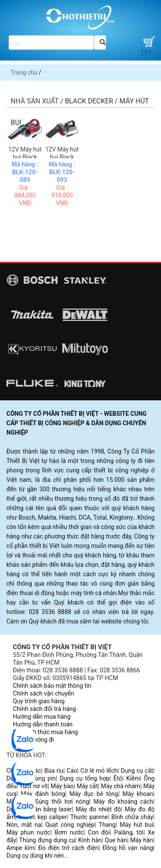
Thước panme (89, 817)
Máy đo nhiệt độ (98, 809)
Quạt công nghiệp (70, 825)
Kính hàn (90, 840)
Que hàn (116, 840)
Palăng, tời (129, 832)
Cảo (72, 771)
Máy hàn (141, 840)
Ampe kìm (20, 848)
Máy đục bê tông (94, 794)
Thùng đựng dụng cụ (47, 840)
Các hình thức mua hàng (45, 732)
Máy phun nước (28, 832)
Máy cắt (88, 786)
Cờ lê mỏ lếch (99, 771)
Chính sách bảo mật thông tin (52, 686)
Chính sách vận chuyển (44, 693)
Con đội (99, 832)
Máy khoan (138, 794)
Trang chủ (24, 73)
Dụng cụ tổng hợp (85, 778)
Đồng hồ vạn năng (128, 848)
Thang (107, 825)
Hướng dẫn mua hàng (42, 717)
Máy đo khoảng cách (123, 801)
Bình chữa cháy (132, 817)
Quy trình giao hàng (39, 701)
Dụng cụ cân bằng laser (39, 809)
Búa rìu (54, 771)
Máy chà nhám (121, 786)
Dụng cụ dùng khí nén (35, 856)
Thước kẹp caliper (43, 817)
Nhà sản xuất (35, 101)
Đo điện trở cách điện (68, 848)
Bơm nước (69, 832)
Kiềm (133, 778)
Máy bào (62, 786)
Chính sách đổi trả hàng (44, 709)
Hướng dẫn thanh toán (43, 724)
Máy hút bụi (137, 825)
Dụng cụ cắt (137, 771)
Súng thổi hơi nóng (62, 801)
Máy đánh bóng (43, 794)
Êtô (118, 778)
